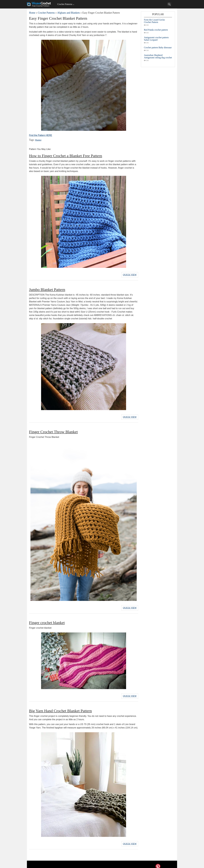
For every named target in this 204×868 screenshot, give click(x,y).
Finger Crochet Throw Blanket (53, 430)
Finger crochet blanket (47, 620)
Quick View (130, 274)
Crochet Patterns (65, 4)
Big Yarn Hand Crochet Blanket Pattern (60, 708)
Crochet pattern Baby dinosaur (158, 47)
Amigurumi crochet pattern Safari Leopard (156, 39)
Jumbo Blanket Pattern (47, 289)
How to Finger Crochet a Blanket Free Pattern (66, 156)
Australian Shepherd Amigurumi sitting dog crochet (158, 56)
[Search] (169, 4)
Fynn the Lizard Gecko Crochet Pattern (154, 21)
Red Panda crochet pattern (156, 30)
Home (32, 13)
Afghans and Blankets (68, 13)
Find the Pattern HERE (41, 135)
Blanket (38, 140)
